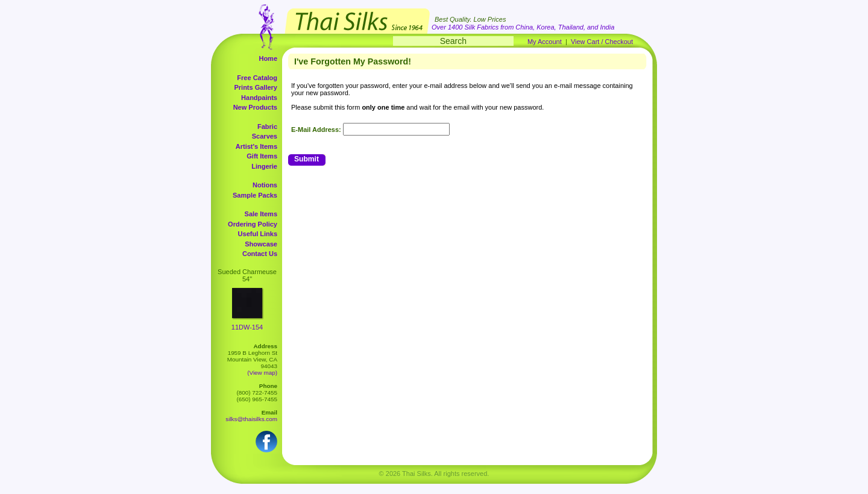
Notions (265, 185)
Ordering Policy (253, 224)
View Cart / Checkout (602, 42)
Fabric (267, 127)
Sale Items (261, 214)
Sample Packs (255, 195)
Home (268, 58)
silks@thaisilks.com (251, 419)
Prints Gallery (256, 87)
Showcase (261, 244)
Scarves (265, 136)
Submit (307, 159)
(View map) (262, 373)
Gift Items (262, 156)
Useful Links (258, 234)
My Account (545, 42)
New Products (255, 107)
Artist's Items (256, 146)
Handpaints (259, 98)
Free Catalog (257, 78)
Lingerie (264, 166)
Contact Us (260, 254)
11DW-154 (247, 327)
